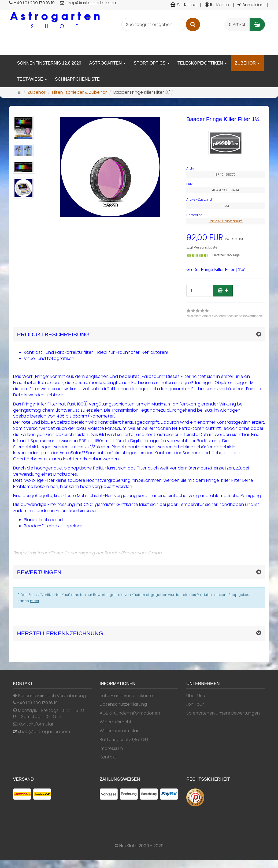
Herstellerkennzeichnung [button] (60, 633)
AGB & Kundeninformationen (130, 713)
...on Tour (195, 704)
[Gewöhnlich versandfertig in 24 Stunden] (197, 255)
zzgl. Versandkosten (203, 247)
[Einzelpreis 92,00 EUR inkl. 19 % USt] (226, 238)
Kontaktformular (33, 724)
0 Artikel (237, 25)
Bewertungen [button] (39, 572)
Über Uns (196, 696)
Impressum (111, 749)
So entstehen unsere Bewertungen (223, 713)
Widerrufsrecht (116, 722)
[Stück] (199, 290)
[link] (224, 314)
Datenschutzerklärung (123, 704)
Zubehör (247, 63)
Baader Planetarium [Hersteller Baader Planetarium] (226, 221)
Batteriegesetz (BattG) (124, 740)
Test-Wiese (32, 79)
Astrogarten (108, 63)
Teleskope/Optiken (202, 63)
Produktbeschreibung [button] (53, 334)
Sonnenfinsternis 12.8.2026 (49, 63)
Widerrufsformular (119, 731)
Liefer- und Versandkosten (128, 696)
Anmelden (251, 5)
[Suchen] (193, 25)
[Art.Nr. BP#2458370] (226, 168)
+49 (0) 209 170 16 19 (37, 703)
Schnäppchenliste (77, 79)
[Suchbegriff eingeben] (154, 25)
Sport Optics (152, 63)
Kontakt (108, 757)
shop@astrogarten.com (44, 732)
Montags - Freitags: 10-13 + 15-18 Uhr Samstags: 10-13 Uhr (49, 714)
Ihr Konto (217, 5)
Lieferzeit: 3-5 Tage (226, 255)
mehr (35, 601)
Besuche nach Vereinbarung (49, 696)
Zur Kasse (184, 5)
